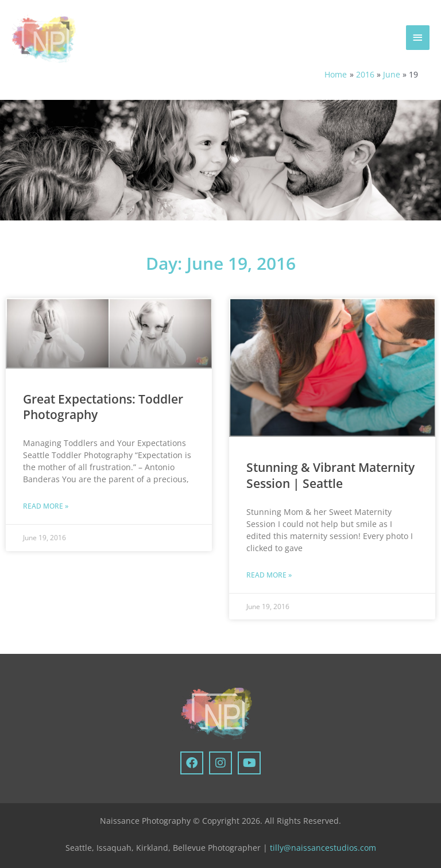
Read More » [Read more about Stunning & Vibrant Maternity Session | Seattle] (269, 575)
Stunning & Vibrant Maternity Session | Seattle (330, 475)
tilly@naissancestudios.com (323, 848)
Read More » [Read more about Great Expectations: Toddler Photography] (46, 506)
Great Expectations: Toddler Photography (103, 407)
